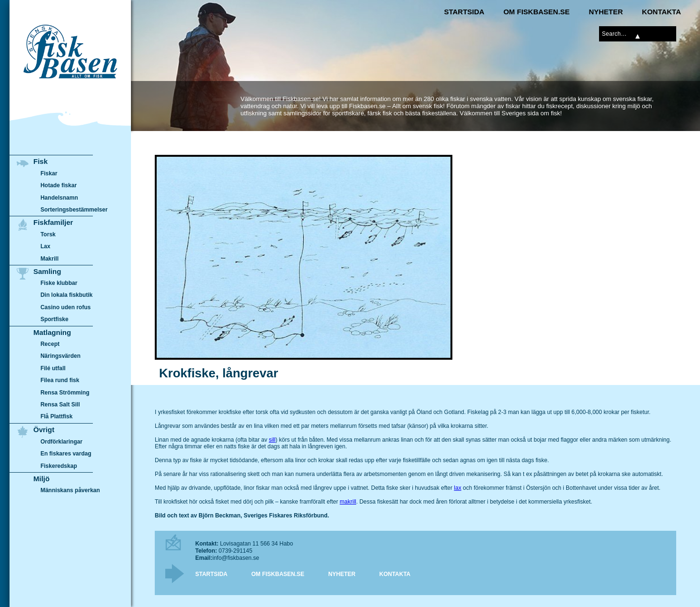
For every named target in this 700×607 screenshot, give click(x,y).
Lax (45, 246)
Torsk (48, 234)
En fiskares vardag (66, 454)
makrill (348, 502)
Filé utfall (53, 368)
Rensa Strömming (65, 393)
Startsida (464, 12)
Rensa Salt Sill (60, 405)
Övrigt (44, 430)
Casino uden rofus (66, 307)
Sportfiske (55, 320)
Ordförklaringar (61, 442)
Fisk (40, 161)
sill (272, 440)
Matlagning (52, 332)
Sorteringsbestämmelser (74, 210)
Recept (50, 344)
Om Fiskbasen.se (536, 12)
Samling (47, 271)
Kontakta (661, 12)
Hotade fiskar (59, 185)
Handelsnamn (59, 198)
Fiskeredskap (59, 465)
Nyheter (606, 12)
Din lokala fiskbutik (67, 295)
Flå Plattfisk (56, 417)
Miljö (41, 479)
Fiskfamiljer (53, 222)
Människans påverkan (70, 490)
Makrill (50, 259)
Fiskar (49, 173)
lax (457, 488)
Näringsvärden (60, 356)
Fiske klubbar (59, 283)
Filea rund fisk (60, 381)
